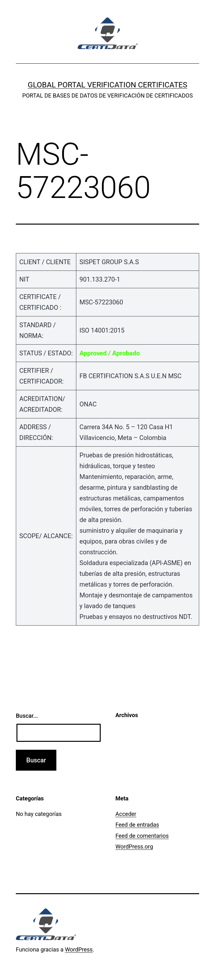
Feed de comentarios (142, 836)
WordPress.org (134, 846)
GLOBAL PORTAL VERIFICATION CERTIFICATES (108, 85)
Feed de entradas (137, 825)
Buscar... (27, 716)
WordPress (79, 949)
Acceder (126, 814)
